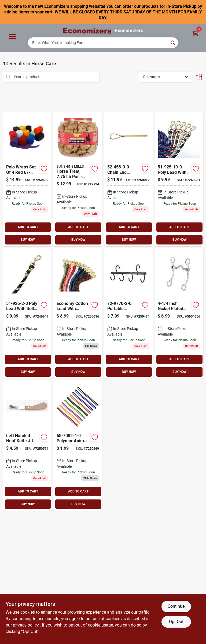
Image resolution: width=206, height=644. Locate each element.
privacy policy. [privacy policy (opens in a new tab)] (26, 625)
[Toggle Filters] (199, 77)
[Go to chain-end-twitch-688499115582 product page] (128, 179)
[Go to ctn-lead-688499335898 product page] (78, 313)
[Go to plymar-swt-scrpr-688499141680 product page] (78, 446)
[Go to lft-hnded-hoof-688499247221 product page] (27, 446)
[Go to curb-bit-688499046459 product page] (179, 313)
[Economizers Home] (87, 31)
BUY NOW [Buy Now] (28, 240)
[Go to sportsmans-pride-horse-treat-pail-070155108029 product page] (78, 179)
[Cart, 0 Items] (195, 33)
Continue (176, 606)
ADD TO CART (28, 227)
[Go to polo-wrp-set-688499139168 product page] (27, 179)
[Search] (173, 42)
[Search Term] (103, 43)
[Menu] (12, 37)
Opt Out (176, 622)
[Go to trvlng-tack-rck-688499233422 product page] (128, 313)
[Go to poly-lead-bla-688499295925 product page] (27, 313)
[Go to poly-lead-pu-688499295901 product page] (179, 179)
